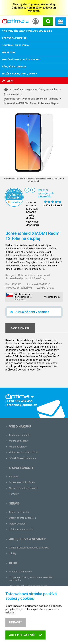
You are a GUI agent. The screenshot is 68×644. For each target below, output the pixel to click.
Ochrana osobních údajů (22, 482)
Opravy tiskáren (17, 524)
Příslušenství (11, 94)
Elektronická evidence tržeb (24, 452)
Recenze (14, 476)
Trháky (13, 553)
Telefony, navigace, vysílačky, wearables (35, 89)
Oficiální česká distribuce (22, 458)
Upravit (16, 629)
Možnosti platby (18, 447)
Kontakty (14, 494)
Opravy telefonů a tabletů (22, 518)
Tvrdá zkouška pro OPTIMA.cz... (26, 592)
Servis (14, 503)
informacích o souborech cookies (28, 613)
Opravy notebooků (19, 512)
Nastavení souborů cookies (24, 488)
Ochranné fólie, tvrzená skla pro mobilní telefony (31, 99)
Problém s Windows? (20, 572)
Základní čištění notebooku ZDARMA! (29, 548)
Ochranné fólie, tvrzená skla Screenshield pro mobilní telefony (28, 277)
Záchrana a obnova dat (21, 529)
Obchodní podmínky (20, 435)
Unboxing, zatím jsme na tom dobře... (29, 586)
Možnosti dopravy (19, 441)
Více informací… (53, 297)
